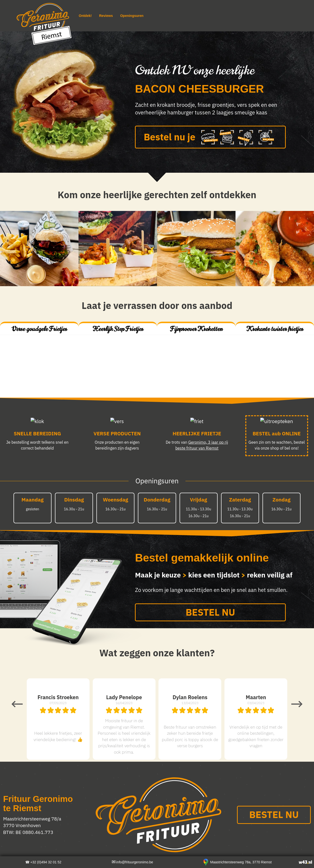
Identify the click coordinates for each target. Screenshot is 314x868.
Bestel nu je (210, 138)
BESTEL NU (210, 612)
